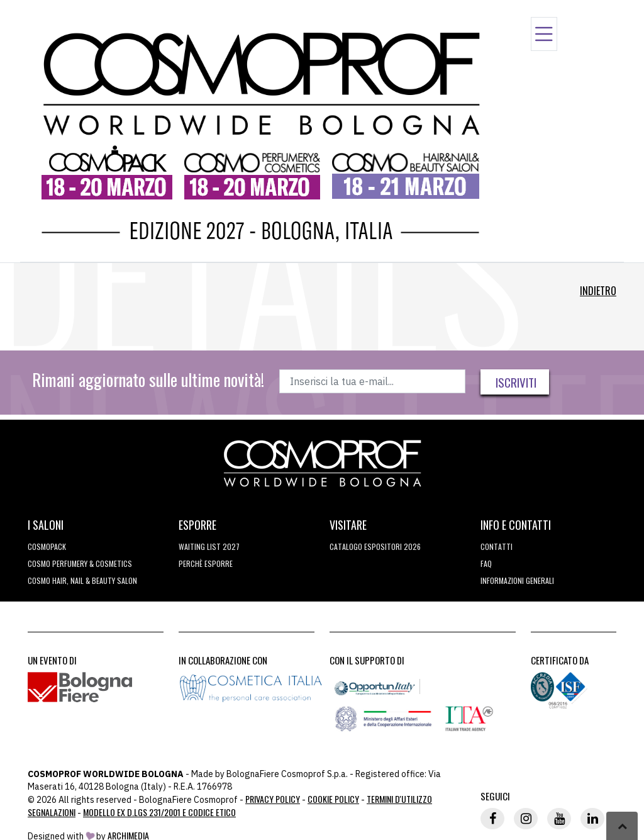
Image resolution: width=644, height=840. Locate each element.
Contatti (497, 546)
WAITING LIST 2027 (209, 546)
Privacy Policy (273, 799)
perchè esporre (206, 563)
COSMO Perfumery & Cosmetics (80, 563)
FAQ (486, 563)
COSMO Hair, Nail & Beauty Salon (82, 580)
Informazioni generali (517, 580)
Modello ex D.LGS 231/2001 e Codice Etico (159, 812)
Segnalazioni (52, 812)
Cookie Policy (333, 799)
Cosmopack (47, 546)
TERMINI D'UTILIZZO (399, 799)
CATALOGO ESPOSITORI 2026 (375, 546)
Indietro (598, 291)
